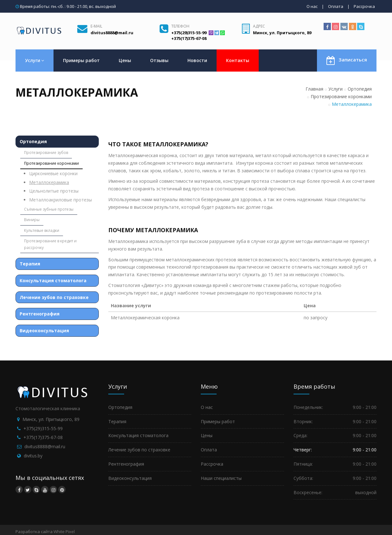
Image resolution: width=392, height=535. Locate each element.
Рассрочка (364, 6)
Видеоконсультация (44, 331)
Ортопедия (360, 89)
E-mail (96, 26)
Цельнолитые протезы (54, 191)
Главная (314, 89)
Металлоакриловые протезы (60, 200)
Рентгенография (40, 314)
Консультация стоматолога (53, 280)
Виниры (32, 220)
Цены (125, 60)
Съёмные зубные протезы (49, 209)
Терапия (30, 264)
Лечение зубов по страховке (54, 297)
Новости (197, 60)
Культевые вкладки (42, 230)
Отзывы (159, 60)
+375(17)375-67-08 (43, 437)
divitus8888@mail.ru (45, 446)
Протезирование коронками (341, 96)
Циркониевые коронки (53, 173)
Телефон (180, 26)
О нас (312, 6)
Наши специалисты (221, 478)
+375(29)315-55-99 (43, 428)
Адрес (259, 26)
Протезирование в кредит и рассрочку (50, 244)
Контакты (238, 60)
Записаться (347, 60)
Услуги (35, 60)
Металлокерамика (49, 182)
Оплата (336, 6)
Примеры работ (81, 60)
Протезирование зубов (46, 153)
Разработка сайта (34, 532)
